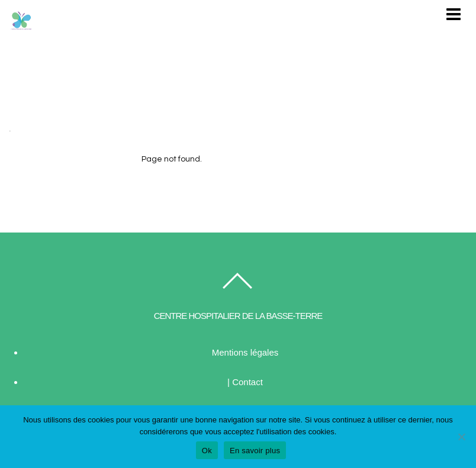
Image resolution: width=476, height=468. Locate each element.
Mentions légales (245, 352)
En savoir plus (255, 451)
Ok (207, 451)
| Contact (245, 382)
